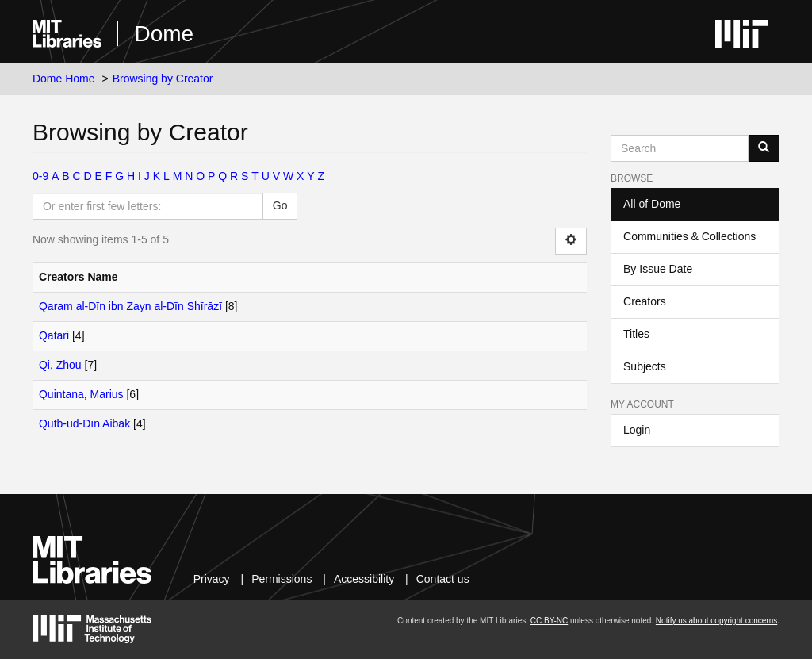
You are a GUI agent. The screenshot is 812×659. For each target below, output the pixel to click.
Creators (645, 301)
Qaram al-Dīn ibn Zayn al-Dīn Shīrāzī (130, 306)
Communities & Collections (689, 236)
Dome (164, 34)
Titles (636, 334)
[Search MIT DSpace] (680, 148)
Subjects (645, 366)
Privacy (212, 579)
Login (637, 430)
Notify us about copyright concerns (716, 621)
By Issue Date (658, 269)
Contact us (443, 579)
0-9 (40, 176)
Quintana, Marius (81, 394)
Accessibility (364, 579)
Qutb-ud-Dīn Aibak (84, 423)
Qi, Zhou (60, 365)
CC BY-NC (549, 621)
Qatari (54, 335)
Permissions (282, 579)
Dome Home (64, 79)
